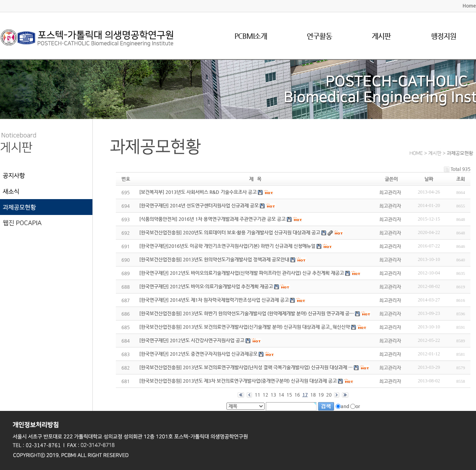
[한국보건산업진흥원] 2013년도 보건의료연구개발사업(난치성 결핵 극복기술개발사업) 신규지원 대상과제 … (246, 367)
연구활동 (319, 36)
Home (469, 6)
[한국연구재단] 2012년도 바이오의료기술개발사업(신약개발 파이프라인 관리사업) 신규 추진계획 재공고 (242, 273)
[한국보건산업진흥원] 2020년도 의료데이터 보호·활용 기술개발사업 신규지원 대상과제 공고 (230, 232)
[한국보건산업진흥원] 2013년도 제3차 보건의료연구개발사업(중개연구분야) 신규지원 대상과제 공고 (238, 381)
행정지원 (443, 36)
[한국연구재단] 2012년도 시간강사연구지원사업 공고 (192, 340)
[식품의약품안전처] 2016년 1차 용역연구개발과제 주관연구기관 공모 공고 (212, 219)
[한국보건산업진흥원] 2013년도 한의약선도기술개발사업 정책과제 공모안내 (214, 259)
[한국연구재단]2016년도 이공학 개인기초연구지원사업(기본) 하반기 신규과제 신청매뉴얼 (227, 246)
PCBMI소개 (251, 36)
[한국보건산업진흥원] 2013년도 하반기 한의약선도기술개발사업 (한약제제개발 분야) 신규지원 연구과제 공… (247, 313)
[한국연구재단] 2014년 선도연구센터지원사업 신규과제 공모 (199, 205)
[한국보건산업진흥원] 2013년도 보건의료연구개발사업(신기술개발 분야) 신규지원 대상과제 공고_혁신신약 (245, 327)
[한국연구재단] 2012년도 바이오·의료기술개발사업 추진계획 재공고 (206, 286)
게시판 (381, 36)
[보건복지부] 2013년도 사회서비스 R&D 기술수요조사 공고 (198, 192)
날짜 (429, 179)
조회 (461, 179)
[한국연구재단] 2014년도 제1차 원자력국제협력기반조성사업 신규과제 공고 (214, 300)
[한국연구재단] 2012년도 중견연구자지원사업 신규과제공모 (198, 354)
